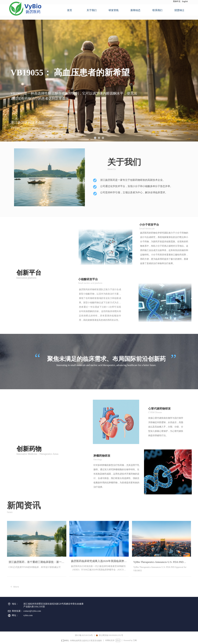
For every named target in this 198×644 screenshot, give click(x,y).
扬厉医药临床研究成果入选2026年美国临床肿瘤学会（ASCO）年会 (99, 562)
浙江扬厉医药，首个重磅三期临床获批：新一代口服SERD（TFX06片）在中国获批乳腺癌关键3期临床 (36, 563)
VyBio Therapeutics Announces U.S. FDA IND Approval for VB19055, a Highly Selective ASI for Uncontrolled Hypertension (160, 563)
